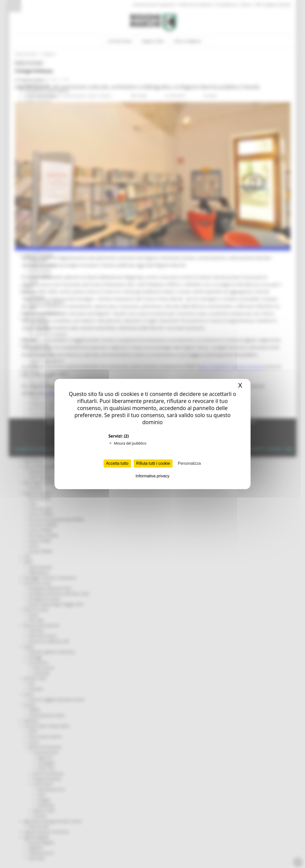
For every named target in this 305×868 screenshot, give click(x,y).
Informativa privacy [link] (152, 476)
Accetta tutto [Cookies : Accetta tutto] (117, 463)
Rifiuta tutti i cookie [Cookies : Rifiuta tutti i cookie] (153, 463)
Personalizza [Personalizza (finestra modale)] (189, 463)
